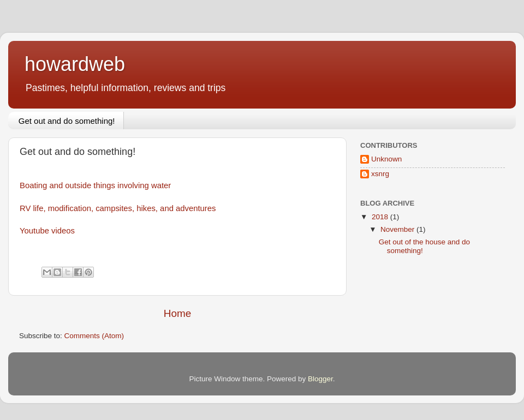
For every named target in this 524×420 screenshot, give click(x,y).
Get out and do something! (67, 121)
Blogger (320, 379)
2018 (381, 217)
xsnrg (380, 174)
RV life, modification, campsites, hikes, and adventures (118, 208)
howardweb (75, 64)
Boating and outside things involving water (95, 185)
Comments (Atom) (94, 336)
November (398, 229)
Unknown (386, 159)
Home (177, 313)
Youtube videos (47, 231)
